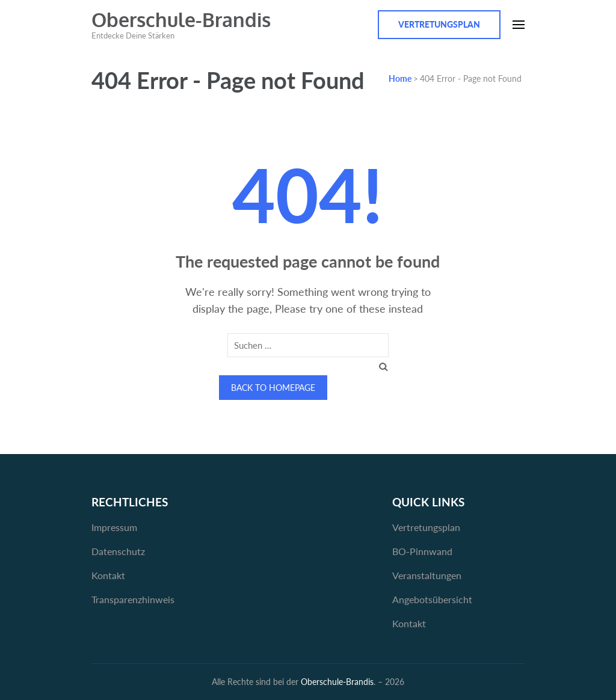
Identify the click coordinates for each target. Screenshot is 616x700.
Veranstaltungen (427, 575)
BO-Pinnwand (422, 551)
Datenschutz (118, 551)
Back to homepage (273, 388)
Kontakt (108, 575)
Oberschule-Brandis (181, 20)
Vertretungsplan (439, 24)
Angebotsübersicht (432, 599)
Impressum (114, 527)
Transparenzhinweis (133, 599)
